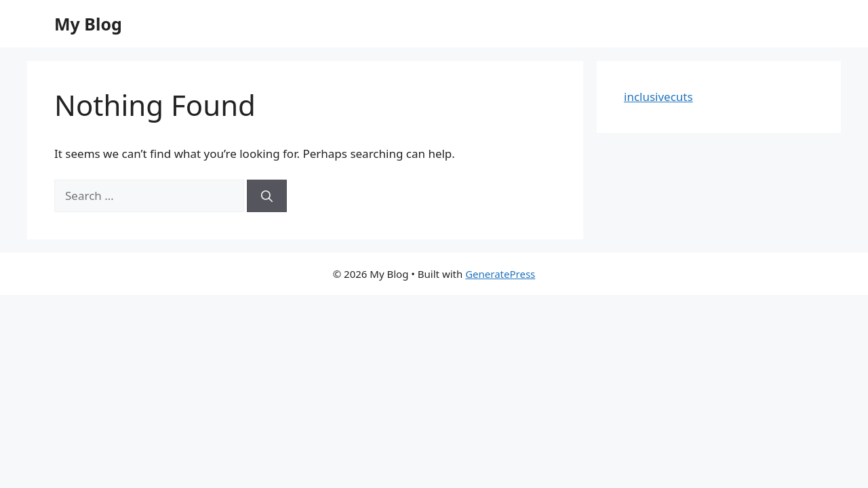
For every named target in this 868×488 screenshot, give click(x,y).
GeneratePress (500, 274)
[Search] (267, 196)
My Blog (88, 24)
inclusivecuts (658, 97)
